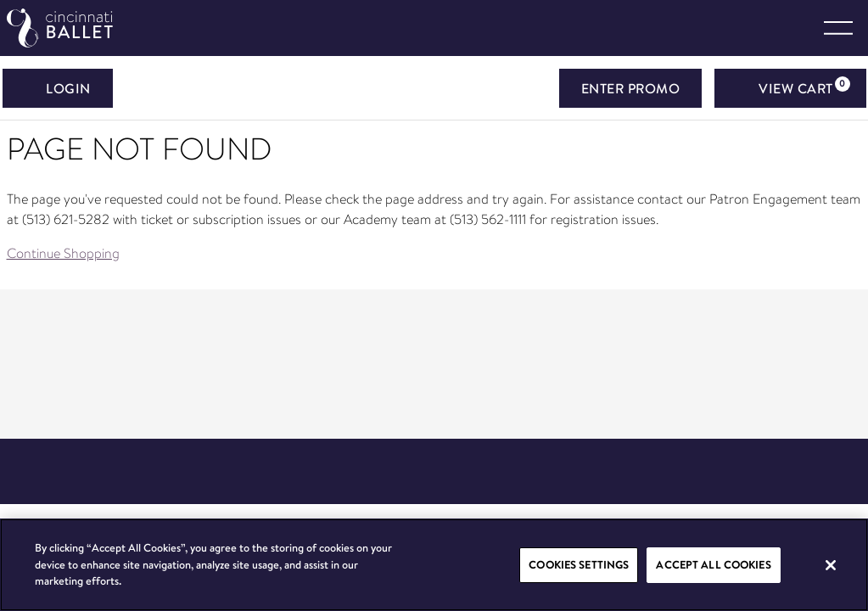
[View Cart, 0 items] (790, 88)
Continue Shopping (63, 253)
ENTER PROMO (631, 88)
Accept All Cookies (713, 564)
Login (58, 88)
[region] (434, 565)
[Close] (831, 565)
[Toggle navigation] (838, 28)
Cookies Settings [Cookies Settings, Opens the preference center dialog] (579, 564)
